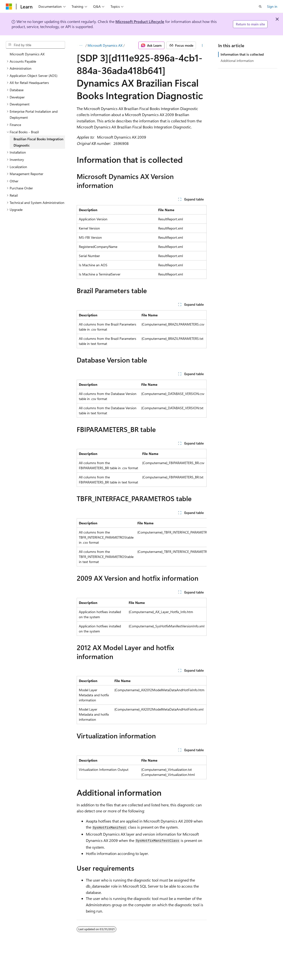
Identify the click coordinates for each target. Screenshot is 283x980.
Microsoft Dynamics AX (105, 45)
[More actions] (202, 45)
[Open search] (260, 7)
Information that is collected (242, 54)
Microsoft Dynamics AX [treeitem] (27, 54)
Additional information (237, 61)
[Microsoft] (9, 7)
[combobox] (35, 45)
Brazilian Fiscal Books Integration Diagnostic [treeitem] (38, 142)
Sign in (272, 6)
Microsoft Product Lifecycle (140, 21)
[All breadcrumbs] (81, 45)
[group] (142, 542)
